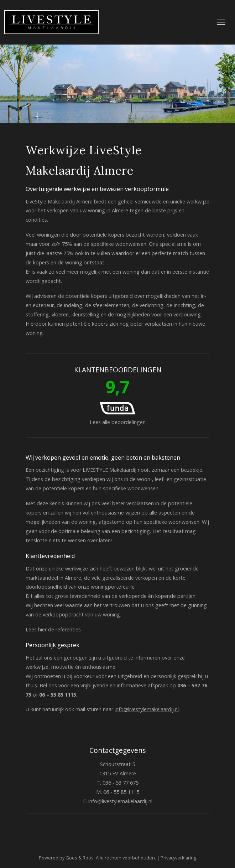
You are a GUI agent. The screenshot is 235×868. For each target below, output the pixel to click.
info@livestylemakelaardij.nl (147, 709)
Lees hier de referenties (53, 629)
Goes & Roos (80, 858)
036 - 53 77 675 (121, 783)
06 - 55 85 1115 (121, 792)
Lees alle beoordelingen (118, 395)
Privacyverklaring (178, 858)
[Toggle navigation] (221, 22)
